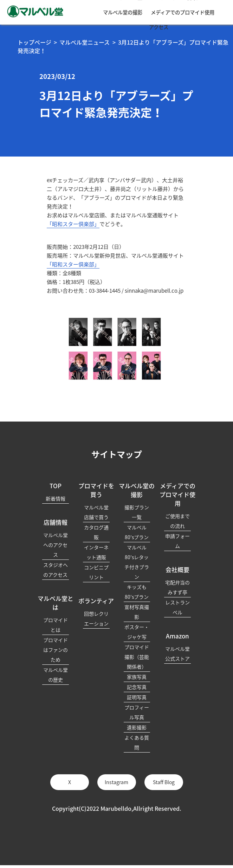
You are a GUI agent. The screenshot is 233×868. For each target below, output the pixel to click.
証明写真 (137, 697)
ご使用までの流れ (177, 521)
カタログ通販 (96, 532)
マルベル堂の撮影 (123, 12)
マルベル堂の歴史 (56, 675)
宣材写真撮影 (137, 612)
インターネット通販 (96, 552)
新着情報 (56, 498)
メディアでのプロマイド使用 (183, 12)
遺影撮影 (137, 727)
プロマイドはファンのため (56, 650)
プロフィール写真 (137, 712)
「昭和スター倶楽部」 (73, 224)
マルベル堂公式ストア (177, 654)
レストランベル (177, 607)
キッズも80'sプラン (137, 592)
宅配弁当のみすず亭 (177, 587)
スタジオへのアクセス (56, 570)
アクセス (159, 27)
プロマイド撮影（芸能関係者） (137, 657)
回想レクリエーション (96, 618)
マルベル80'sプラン (137, 532)
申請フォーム (177, 541)
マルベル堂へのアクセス (56, 545)
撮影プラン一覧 (137, 512)
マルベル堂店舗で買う (96, 512)
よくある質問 (137, 742)
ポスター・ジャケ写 (137, 632)
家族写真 (137, 677)
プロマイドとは (56, 625)
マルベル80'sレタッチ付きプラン (137, 562)
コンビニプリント (96, 572)
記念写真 (137, 687)
